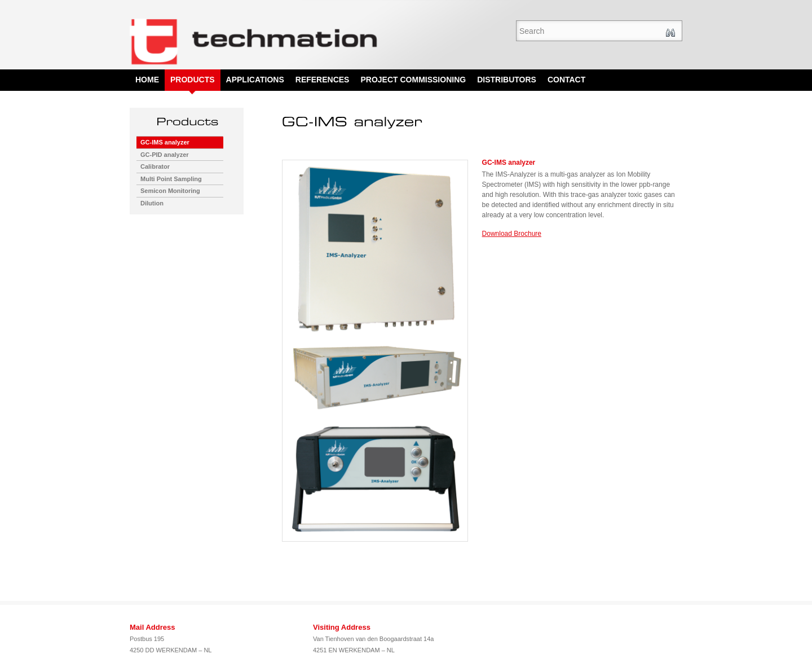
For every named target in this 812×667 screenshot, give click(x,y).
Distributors (507, 80)
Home (147, 80)
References (323, 80)
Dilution (152, 203)
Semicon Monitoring (170, 191)
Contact (566, 80)
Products (193, 80)
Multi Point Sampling (171, 179)
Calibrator (155, 166)
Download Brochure (512, 234)
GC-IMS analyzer (165, 142)
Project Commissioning (413, 80)
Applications (255, 80)
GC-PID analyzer (165, 155)
